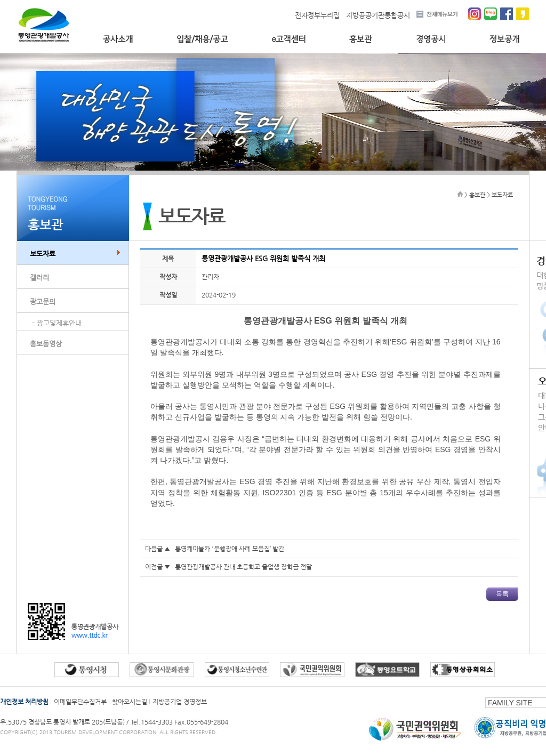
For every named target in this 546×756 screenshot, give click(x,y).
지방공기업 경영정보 (180, 702)
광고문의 (43, 301)
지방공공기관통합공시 (378, 15)
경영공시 (431, 39)
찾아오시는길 (130, 702)
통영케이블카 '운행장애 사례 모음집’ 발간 (230, 549)
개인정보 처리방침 (24, 702)
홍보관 (361, 39)
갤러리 (39, 278)
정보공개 (505, 39)
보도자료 (43, 254)
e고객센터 (289, 39)
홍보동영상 (46, 344)
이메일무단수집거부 (80, 702)
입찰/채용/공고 (202, 39)
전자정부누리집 (317, 15)
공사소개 (118, 39)
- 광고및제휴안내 (57, 323)
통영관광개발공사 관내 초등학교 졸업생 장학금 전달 (243, 567)
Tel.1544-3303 (152, 722)
